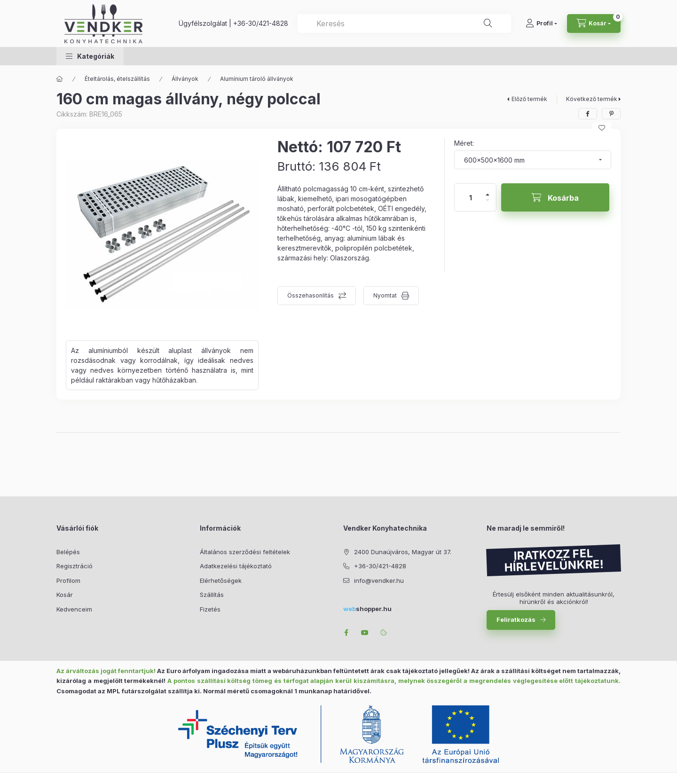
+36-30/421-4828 (261, 23)
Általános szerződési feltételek (245, 552)
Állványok (185, 79)
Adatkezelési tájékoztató (236, 566)
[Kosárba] (555, 197)
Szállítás (212, 595)
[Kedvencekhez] (602, 128)
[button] (90, 56)
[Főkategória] (60, 79)
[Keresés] (488, 24)
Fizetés (210, 609)
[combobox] (404, 24)
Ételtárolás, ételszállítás (117, 79)
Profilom (68, 580)
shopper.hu (367, 609)
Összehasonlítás (311, 295)
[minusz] (488, 204)
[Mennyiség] (471, 197)
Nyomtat (385, 295)
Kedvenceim (74, 609)
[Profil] (541, 24)
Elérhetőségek (221, 580)
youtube (365, 633)
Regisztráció (75, 566)
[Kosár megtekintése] (594, 24)
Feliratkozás (516, 619)
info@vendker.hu (379, 580)
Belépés (68, 552)
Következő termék (592, 99)
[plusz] (488, 191)
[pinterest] (611, 114)
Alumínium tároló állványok (257, 79)
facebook (346, 633)
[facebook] (588, 114)
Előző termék (529, 99)
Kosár (65, 595)
